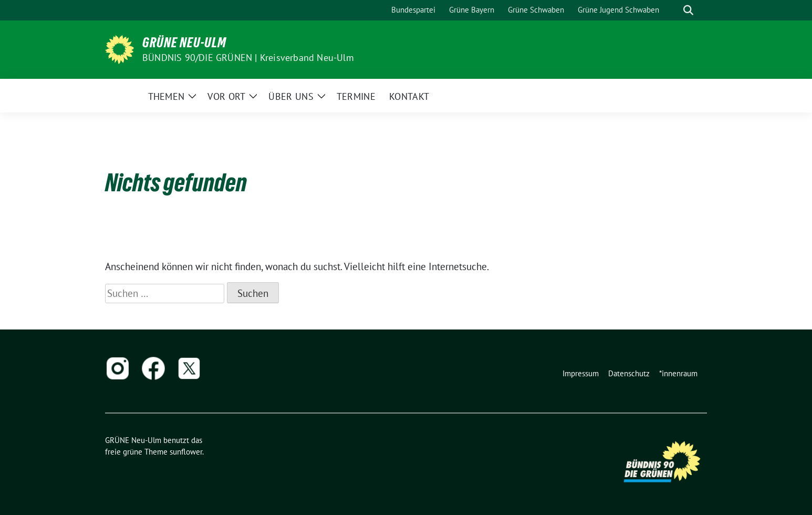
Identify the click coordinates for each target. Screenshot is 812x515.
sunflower (186, 452)
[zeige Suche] (688, 10)
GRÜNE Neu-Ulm (184, 43)
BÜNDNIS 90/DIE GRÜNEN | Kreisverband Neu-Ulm (248, 58)
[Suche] (673, 10)
